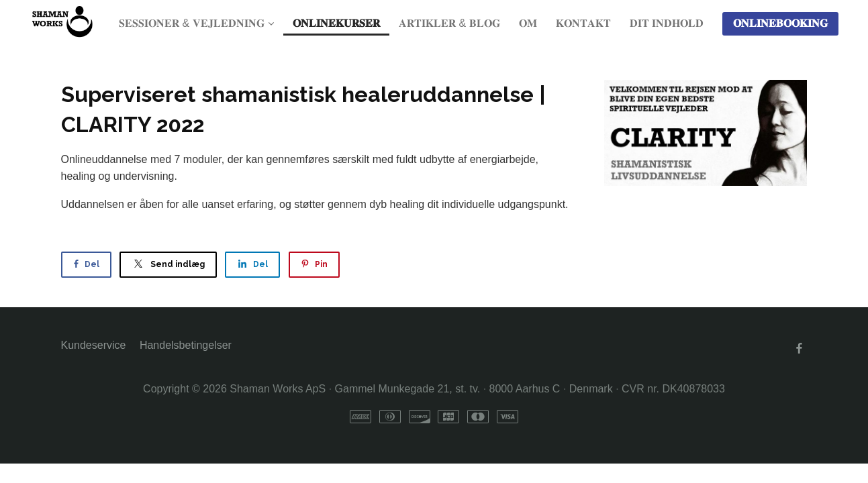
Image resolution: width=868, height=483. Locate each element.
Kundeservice (94, 345)
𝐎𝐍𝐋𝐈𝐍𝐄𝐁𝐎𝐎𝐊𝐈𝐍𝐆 (780, 23)
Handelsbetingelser (186, 345)
